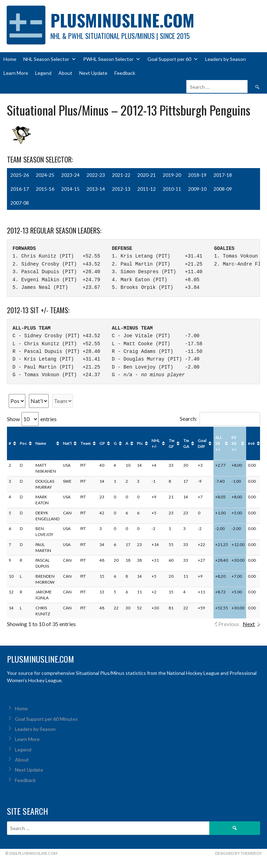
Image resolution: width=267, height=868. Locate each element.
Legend (43, 73)
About (65, 73)
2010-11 (172, 189)
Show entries (32, 419)
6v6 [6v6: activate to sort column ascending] (251, 443)
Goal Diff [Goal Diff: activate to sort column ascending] (202, 443)
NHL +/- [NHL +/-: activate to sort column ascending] (156, 443)
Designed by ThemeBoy (238, 853)
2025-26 (20, 175)
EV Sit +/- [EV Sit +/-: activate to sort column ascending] (234, 443)
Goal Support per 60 (173, 59)
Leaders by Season (225, 59)
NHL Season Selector (50, 59)
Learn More (16, 73)
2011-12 (147, 189)
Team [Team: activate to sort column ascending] (86, 443)
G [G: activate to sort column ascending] (115, 443)
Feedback (125, 73)
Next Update (93, 73)
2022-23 (96, 175)
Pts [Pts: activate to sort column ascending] (140, 443)
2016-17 (20, 189)
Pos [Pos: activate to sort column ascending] (23, 443)
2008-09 (223, 189)
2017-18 (223, 175)
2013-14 (96, 189)
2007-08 (20, 203)
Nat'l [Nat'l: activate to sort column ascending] (67, 443)
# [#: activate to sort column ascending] (10, 443)
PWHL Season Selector (112, 59)
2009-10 (197, 189)
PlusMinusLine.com (122, 20)
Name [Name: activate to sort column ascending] (41, 443)
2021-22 (121, 175)
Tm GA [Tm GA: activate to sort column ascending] (186, 443)
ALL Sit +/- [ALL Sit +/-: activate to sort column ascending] (219, 443)
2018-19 (197, 175)
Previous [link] (229, 624)
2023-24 (70, 175)
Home (10, 59)
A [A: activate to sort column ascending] (127, 443)
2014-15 (70, 189)
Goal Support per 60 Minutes (46, 719)
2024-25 (45, 175)
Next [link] (249, 624)
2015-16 (45, 189)
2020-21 (147, 175)
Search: (220, 419)
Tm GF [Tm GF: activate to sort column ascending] (172, 443)
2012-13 (121, 189)
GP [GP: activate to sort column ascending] (102, 443)
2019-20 (172, 175)
